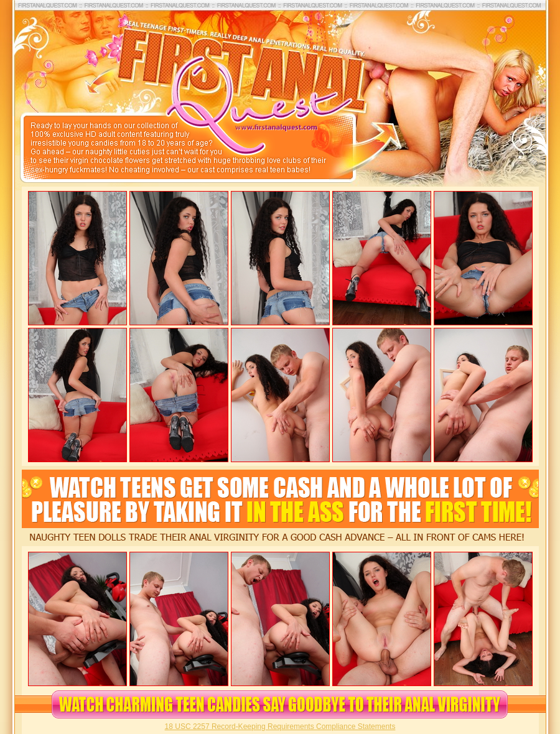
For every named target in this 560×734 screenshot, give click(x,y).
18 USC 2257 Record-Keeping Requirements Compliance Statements (280, 727)
